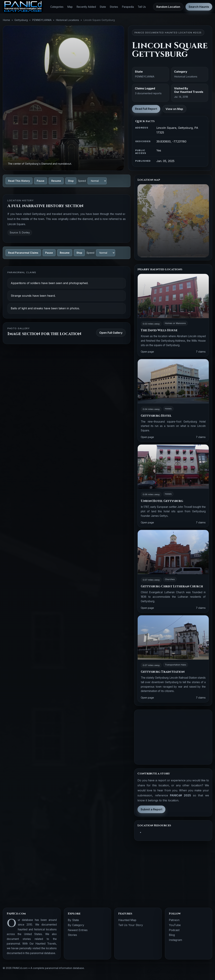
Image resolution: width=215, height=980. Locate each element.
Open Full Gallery (111, 333)
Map (70, 7)
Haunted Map (127, 920)
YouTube (175, 925)
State (103, 7)
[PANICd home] (23, 7)
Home (6, 20)
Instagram (175, 940)
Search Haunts (199, 7)
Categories (57, 7)
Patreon (174, 920)
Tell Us (142, 7)
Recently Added (86, 7)
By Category (76, 925)
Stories (114, 7)
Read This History (19, 181)
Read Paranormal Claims (23, 253)
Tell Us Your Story (131, 925)
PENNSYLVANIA (42, 20)
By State (73, 920)
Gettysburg (21, 20)
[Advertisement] (173, 737)
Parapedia (128, 7)
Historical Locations (67, 20)
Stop (71, 181)
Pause (41, 181)
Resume (56, 181)
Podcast (174, 930)
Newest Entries (78, 930)
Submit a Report (151, 809)
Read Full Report (146, 109)
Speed (82, 181)
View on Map (174, 109)
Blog (172, 935)
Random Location (168, 7)
